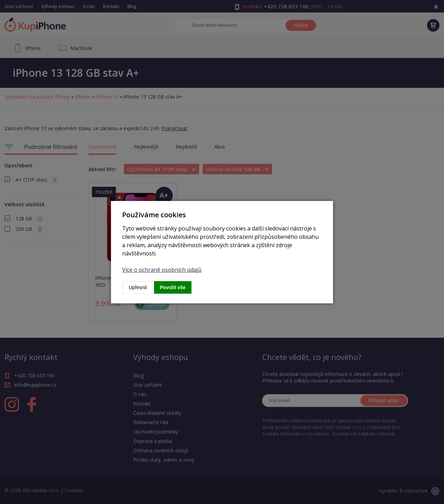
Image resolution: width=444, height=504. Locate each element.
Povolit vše (173, 287)
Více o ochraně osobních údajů (162, 270)
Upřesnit (138, 287)
